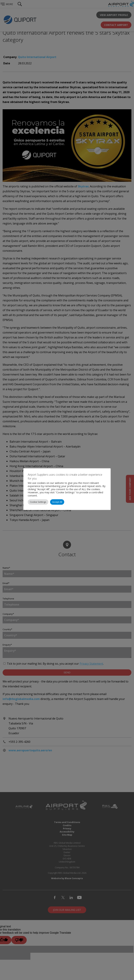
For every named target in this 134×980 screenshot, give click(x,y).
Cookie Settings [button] (38, 502)
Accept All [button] (57, 502)
